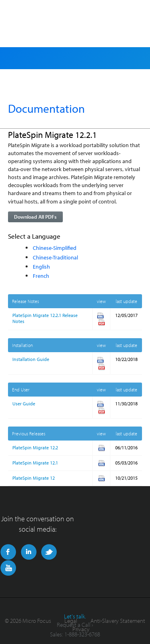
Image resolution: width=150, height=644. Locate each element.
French (41, 276)
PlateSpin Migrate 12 (34, 478)
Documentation (46, 108)
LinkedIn (29, 552)
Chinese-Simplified (55, 248)
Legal (71, 621)
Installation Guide (31, 359)
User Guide (24, 404)
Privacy (81, 629)
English (41, 266)
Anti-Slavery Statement (118, 621)
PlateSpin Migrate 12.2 (35, 448)
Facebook (8, 552)
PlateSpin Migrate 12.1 (35, 463)
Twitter (49, 552)
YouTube (8, 568)
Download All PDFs (35, 217)
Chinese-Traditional (55, 257)
